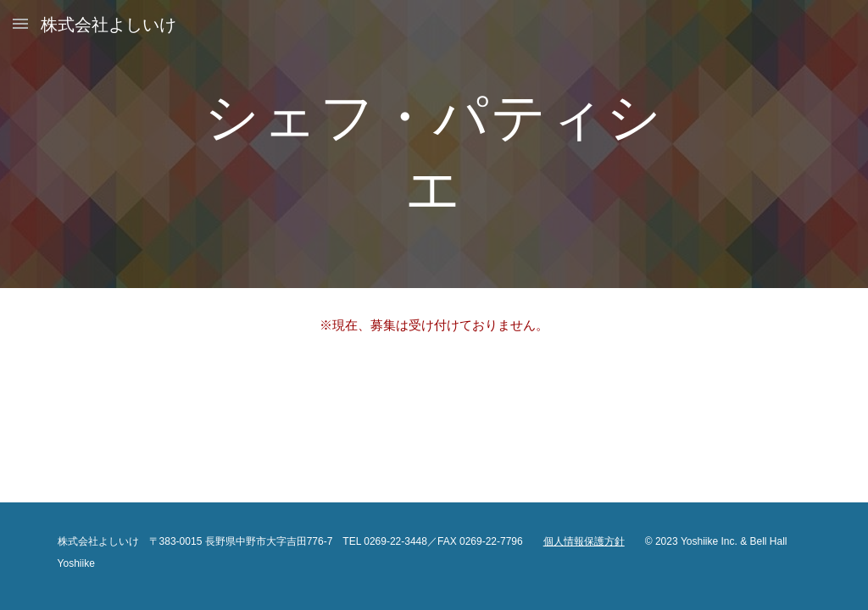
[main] (434, 144)
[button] (20, 23)
